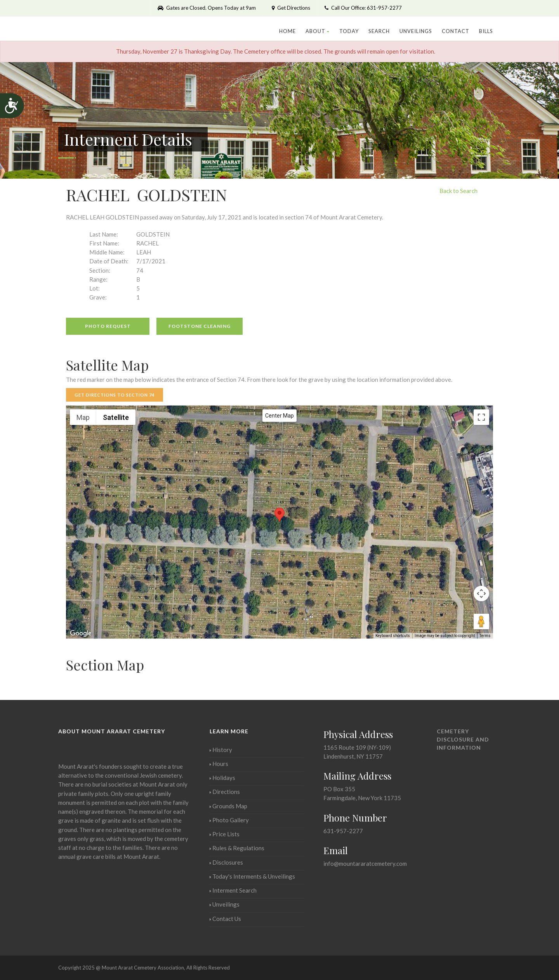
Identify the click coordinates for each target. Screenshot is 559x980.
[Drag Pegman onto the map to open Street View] (481, 621)
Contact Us (225, 919)
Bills (486, 31)
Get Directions (290, 8)
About (318, 31)
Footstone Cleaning (200, 326)
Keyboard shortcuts (393, 636)
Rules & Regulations (237, 848)
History (221, 750)
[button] (279, 515)
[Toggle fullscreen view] (481, 417)
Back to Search (458, 191)
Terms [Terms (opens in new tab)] (485, 636)
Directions (225, 792)
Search (379, 31)
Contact (456, 31)
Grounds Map (228, 806)
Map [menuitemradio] (83, 417)
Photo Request (108, 326)
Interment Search (233, 890)
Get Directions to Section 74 (115, 395)
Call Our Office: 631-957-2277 (363, 8)
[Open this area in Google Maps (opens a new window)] (81, 634)
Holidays (222, 778)
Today (349, 31)
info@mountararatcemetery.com (365, 863)
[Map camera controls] (481, 594)
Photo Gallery (229, 820)
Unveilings (416, 31)
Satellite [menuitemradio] (116, 417)
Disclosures (226, 862)
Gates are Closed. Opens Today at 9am (207, 8)
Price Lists (225, 834)
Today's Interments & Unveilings (252, 876)
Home (287, 31)
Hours (219, 764)
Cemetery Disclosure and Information (463, 739)
